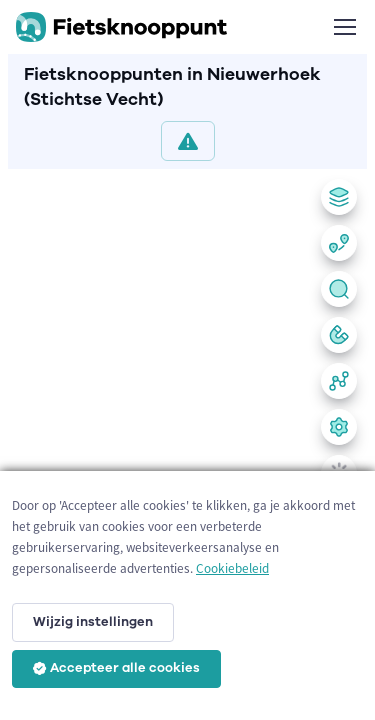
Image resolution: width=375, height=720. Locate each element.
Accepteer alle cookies (116, 668)
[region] (187, 440)
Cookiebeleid (232, 568)
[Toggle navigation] (344, 27)
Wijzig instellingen (93, 622)
